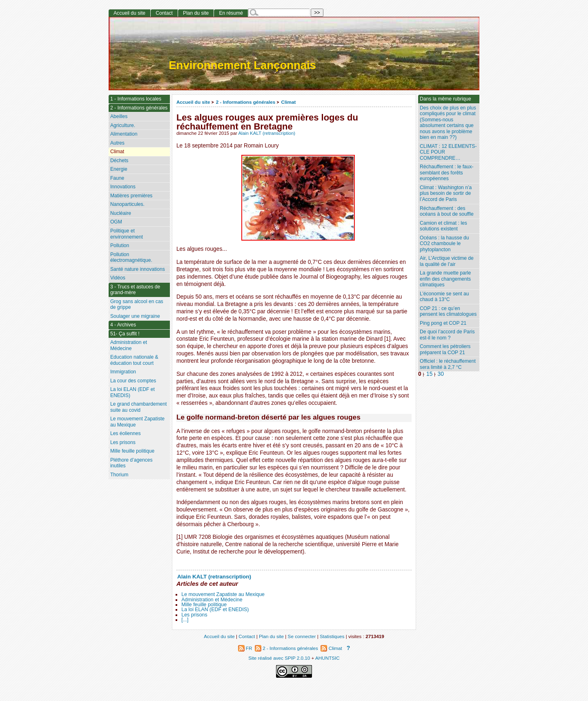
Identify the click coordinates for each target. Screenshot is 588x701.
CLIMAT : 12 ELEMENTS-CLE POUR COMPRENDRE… (448, 152)
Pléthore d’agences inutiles (131, 463)
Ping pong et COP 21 (443, 323)
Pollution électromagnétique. (131, 258)
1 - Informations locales (136, 99)
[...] (185, 620)
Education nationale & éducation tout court (134, 360)
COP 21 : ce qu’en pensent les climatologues (448, 311)
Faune (117, 178)
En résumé (231, 13)
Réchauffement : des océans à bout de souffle (447, 211)
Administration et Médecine (212, 600)
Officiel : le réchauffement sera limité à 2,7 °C (448, 364)
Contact (164, 13)
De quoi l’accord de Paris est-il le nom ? (447, 335)
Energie (119, 169)
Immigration (123, 372)
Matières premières (131, 196)
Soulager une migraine (135, 316)
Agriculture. (123, 125)
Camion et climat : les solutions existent (443, 226)
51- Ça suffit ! (125, 334)
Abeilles (119, 116)
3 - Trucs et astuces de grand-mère (135, 290)
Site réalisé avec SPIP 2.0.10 (279, 658)
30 (441, 374)
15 (429, 374)
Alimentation (124, 134)
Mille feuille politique (204, 605)
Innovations (123, 187)
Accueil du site (193, 102)
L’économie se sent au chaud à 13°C (444, 297)
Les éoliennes (126, 433)
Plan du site (196, 13)
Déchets (119, 161)
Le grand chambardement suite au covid (139, 407)
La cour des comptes (133, 381)
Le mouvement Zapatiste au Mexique (223, 594)
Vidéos (118, 278)
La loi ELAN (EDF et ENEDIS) (215, 609)
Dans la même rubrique (445, 99)
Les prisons (194, 615)
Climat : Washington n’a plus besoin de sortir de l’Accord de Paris (446, 193)
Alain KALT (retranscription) (267, 133)
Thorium (119, 475)
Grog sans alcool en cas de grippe (137, 305)
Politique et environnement (127, 234)
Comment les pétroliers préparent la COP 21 (445, 349)
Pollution (120, 246)
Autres (117, 143)
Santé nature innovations (138, 269)
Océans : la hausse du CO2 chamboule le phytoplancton (444, 244)
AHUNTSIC (327, 658)
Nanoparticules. (127, 204)
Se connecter (302, 636)
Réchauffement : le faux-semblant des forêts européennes (447, 173)
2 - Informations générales (246, 102)
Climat (289, 102)
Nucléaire (121, 213)
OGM (116, 222)
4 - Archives (123, 325)
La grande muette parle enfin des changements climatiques (445, 279)
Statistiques (332, 636)
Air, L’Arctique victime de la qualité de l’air (447, 261)
